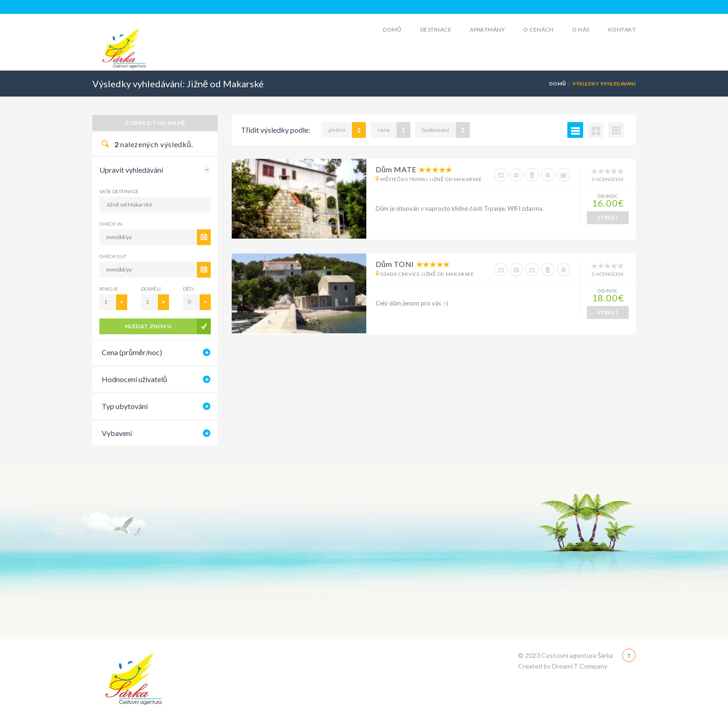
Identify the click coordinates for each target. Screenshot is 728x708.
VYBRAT (608, 218)
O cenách (538, 29)
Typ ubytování (125, 406)
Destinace (436, 29)
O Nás (581, 29)
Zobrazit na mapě (155, 123)
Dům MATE (396, 169)
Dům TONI (395, 264)
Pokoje (109, 289)
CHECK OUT (113, 256)
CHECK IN (111, 224)
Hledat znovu (148, 326)
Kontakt (622, 29)
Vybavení (117, 433)
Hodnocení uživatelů (134, 379)
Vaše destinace (119, 191)
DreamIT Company (580, 666)
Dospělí (151, 289)
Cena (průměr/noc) (132, 352)
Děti (188, 289)
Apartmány (487, 29)
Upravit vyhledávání (131, 170)
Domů (392, 29)
